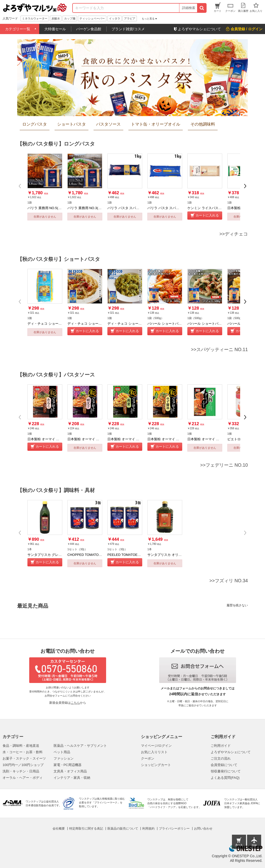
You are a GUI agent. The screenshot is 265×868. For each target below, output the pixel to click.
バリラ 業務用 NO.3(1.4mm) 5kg (92, 208)
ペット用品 (62, 752)
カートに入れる (207, 215)
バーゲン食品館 (89, 29)
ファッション (64, 758)
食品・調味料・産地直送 (21, 746)
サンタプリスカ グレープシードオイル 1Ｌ (59, 555)
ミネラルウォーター (35, 18)
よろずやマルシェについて (231, 752)
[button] (245, 186)
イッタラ (115, 18)
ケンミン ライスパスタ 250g (209, 208)
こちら (75, 703)
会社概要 (59, 829)
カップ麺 (70, 18)
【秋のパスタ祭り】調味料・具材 (56, 490)
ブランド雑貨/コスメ (128, 29)
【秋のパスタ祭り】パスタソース (56, 375)
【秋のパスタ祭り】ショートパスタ (59, 259)
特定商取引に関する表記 (86, 829)
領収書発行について (226, 771)
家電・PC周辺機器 (68, 765)
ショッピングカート (156, 765)
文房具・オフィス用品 (70, 771)
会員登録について (224, 765)
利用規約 (148, 829)
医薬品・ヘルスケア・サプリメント (80, 746)
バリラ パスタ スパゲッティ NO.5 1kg (136, 208)
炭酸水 (56, 18)
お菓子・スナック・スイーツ (24, 758)
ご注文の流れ (221, 758)
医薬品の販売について (123, 829)
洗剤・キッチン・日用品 (21, 771)
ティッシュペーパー (92, 18)
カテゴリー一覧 (18, 29)
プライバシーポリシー (174, 829)
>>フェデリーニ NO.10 (224, 465)
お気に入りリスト (154, 752)
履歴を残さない (237, 605)
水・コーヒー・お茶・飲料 (23, 752)
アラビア (130, 18)
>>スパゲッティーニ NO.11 (219, 350)
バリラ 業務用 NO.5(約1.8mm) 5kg (53, 208)
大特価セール (55, 29)
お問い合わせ (203, 829)
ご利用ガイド (221, 746)
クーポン (148, 758)
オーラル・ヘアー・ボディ (23, 778)
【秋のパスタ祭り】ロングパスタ (56, 144)
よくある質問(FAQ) (225, 778)
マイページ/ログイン (156, 746)
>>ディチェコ (234, 234)
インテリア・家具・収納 (72, 778)
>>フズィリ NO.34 (229, 581)
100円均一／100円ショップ (23, 765)
